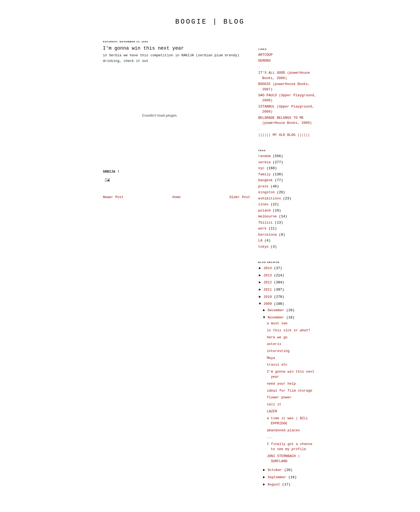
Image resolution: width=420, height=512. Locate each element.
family (264, 174)
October (276, 470)
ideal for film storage (290, 391)
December (277, 310)
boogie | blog (210, 22)
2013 (269, 275)
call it (274, 404)
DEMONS (264, 61)
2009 (269, 304)
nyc (261, 168)
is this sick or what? (288, 330)
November (277, 318)
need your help (281, 384)
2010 (269, 297)
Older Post (240, 197)
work (262, 229)
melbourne (267, 216)
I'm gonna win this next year (143, 48)
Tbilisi (265, 223)
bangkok (265, 180)
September (278, 477)
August (275, 485)
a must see (277, 323)
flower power (279, 397)
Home (177, 197)
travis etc (277, 365)
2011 (269, 290)
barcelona (267, 235)
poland (264, 211)
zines (263, 204)
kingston (267, 192)
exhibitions (270, 199)
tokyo (263, 247)
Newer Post (113, 197)
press (263, 186)
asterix (274, 344)
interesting (278, 351)
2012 (269, 282)
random (264, 156)
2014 (269, 268)
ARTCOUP (265, 55)
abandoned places (283, 430)
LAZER (272, 411)
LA (260, 241)
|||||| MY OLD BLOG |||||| (284, 135)
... (270, 437)
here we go (277, 337)
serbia (264, 162)
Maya (271, 358)
